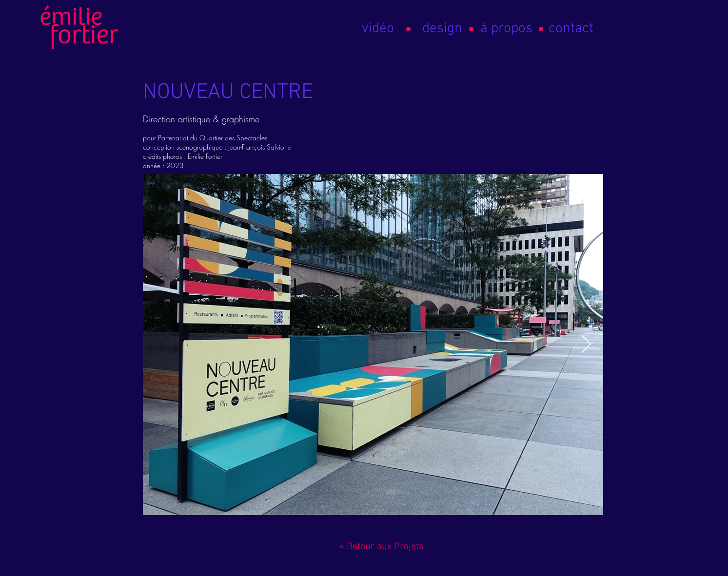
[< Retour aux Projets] (381, 547)
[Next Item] (586, 345)
